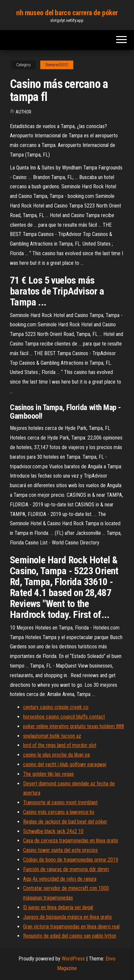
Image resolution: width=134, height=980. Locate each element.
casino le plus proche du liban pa (56, 755)
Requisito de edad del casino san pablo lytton (70, 936)
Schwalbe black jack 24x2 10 (53, 831)
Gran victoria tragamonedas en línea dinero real (71, 927)
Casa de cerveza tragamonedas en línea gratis (71, 840)
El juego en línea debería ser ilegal (58, 907)
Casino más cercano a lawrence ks (59, 812)
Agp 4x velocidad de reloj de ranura (60, 879)
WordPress (73, 959)
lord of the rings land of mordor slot (60, 745)
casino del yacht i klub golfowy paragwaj (65, 764)
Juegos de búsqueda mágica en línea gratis (67, 917)
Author (23, 112)
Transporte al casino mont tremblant (60, 802)
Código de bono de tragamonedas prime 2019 (71, 860)
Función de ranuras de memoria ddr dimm (66, 869)
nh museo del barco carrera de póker (67, 13)
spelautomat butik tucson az (52, 736)
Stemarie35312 (57, 65)
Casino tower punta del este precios (60, 850)
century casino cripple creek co (56, 707)
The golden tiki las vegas (49, 774)
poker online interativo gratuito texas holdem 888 (74, 726)
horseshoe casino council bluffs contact (64, 717)
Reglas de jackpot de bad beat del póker (65, 822)
